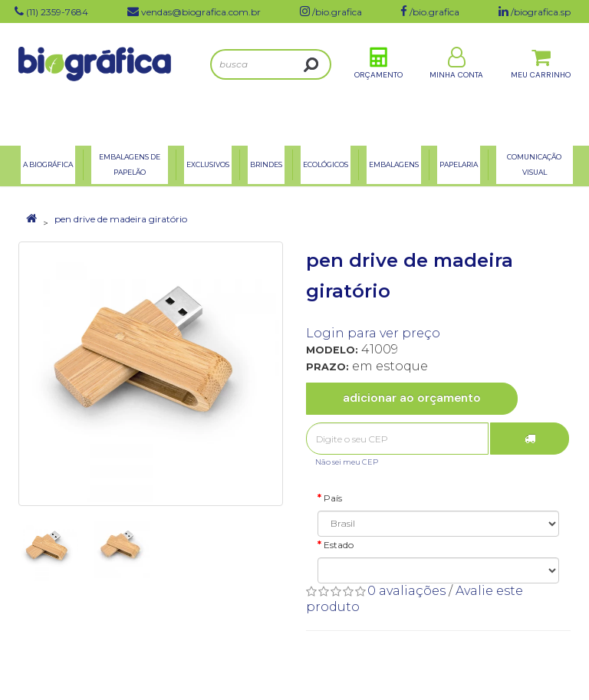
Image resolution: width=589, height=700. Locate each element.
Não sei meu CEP (347, 462)
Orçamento (378, 83)
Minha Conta (456, 83)
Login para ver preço (373, 333)
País (333, 498)
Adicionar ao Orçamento (412, 398)
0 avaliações (406, 591)
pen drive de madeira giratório (121, 219)
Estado (339, 545)
